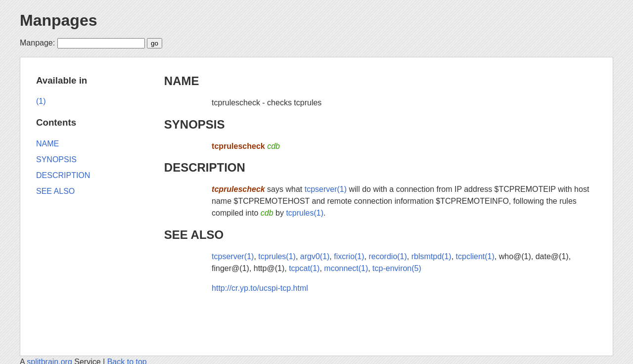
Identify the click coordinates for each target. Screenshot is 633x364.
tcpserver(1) (326, 189)
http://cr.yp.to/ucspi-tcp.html (260, 288)
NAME (182, 81)
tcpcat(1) (304, 268)
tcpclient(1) (475, 256)
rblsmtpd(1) (431, 256)
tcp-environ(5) (397, 268)
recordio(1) (387, 256)
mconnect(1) (346, 268)
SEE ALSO (194, 235)
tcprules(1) (305, 213)
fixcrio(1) (349, 256)
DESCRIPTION (205, 167)
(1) (41, 101)
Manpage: (37, 43)
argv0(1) (315, 256)
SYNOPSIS (195, 124)
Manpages (58, 20)
